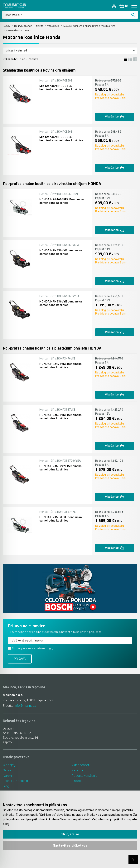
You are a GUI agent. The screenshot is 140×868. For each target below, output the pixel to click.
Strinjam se (70, 834)
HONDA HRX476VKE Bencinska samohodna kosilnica (60, 366)
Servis (7, 770)
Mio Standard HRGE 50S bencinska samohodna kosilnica (61, 88)
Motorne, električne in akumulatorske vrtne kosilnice (89, 26)
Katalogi (77, 770)
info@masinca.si (26, 706)
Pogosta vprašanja (84, 776)
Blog (6, 786)
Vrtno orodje (53, 26)
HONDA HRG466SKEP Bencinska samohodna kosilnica (62, 201)
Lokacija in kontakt (15, 781)
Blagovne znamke (23, 26)
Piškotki (77, 781)
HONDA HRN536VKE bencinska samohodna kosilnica (61, 252)
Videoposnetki (81, 765)
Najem (7, 776)
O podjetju (10, 765)
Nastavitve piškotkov (70, 846)
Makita (40, 26)
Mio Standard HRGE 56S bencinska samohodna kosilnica (61, 139)
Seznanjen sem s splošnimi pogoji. (33, 648)
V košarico (115, 117)
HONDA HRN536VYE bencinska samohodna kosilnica (61, 303)
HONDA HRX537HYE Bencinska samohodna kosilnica (61, 519)
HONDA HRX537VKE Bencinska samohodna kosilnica (60, 417)
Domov (6, 26)
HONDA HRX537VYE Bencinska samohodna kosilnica (60, 468)
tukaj (6, 824)
